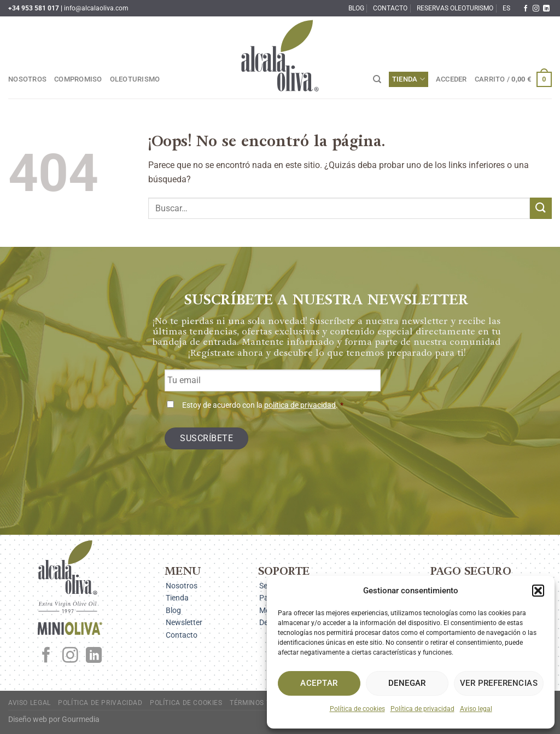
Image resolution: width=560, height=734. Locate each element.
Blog (356, 8)
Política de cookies (357, 709)
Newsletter (184, 622)
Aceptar (319, 683)
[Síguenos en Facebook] (526, 9)
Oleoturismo (135, 79)
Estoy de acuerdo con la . (263, 405)
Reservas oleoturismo (455, 8)
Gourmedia (81, 719)
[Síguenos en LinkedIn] (546, 9)
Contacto (390, 8)
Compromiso (78, 79)
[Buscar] (377, 79)
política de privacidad (300, 405)
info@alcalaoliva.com (96, 8)
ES (506, 8)
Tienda (409, 79)
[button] (538, 591)
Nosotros (27, 79)
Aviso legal (476, 709)
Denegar (407, 683)
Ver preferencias (499, 683)
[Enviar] (541, 208)
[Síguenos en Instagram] (536, 9)
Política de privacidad (422, 709)
